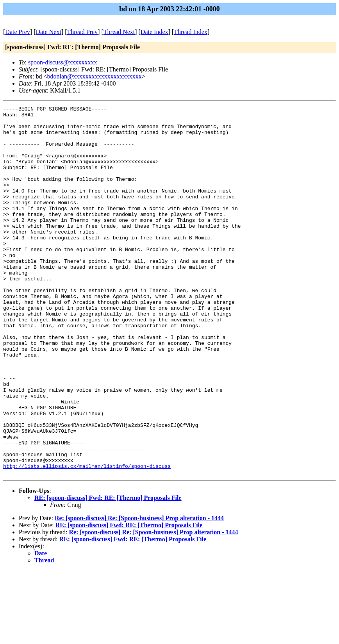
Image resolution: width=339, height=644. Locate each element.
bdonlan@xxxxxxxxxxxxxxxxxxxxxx (94, 76)
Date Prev (18, 32)
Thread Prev (82, 32)
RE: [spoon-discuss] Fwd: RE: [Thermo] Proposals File (108, 572)
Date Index (154, 32)
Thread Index (191, 32)
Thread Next (119, 32)
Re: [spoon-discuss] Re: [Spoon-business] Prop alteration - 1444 (139, 592)
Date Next (49, 32)
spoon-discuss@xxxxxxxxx (63, 62)
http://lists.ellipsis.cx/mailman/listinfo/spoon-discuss (87, 539)
